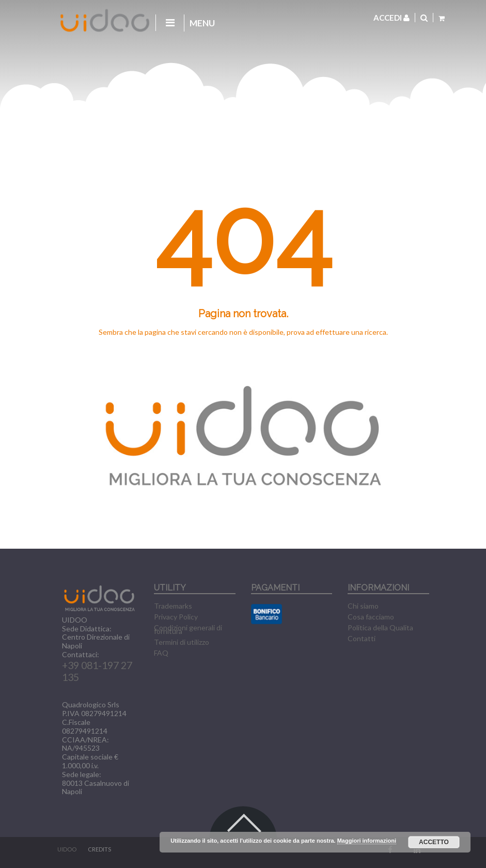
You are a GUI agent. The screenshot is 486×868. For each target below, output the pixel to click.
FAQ (161, 653)
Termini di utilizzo (182, 642)
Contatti (362, 638)
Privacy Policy (176, 617)
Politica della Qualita (380, 627)
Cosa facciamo (371, 617)
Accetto (434, 842)
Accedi (391, 18)
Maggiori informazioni (367, 841)
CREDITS (99, 849)
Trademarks (173, 606)
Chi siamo (363, 606)
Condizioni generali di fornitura (188, 629)
